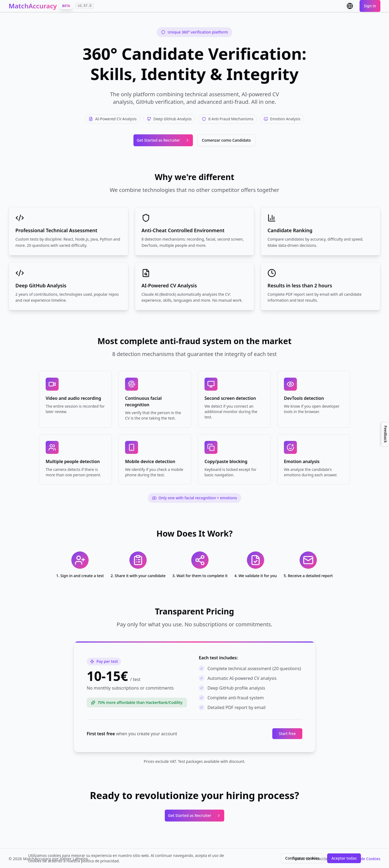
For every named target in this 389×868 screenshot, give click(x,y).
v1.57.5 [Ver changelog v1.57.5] (85, 6)
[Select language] (350, 6)
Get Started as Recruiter (163, 140)
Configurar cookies (302, 858)
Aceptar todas (344, 858)
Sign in (370, 6)
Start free (287, 734)
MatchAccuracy (33, 6)
